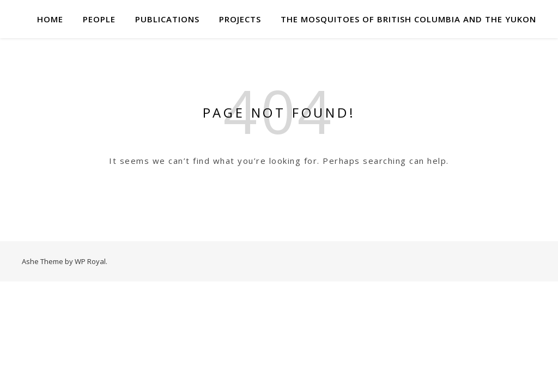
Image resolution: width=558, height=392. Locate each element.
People (99, 19)
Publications (167, 19)
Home (50, 19)
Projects (240, 19)
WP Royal (90, 261)
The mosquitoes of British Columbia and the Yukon (408, 19)
